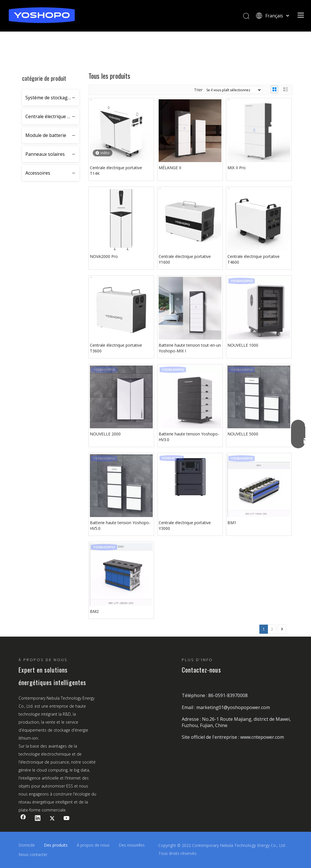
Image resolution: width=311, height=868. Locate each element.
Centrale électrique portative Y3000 (185, 525)
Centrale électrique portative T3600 (116, 348)
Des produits (56, 845)
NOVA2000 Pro (104, 256)
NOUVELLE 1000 (243, 345)
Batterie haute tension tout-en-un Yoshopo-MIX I (190, 348)
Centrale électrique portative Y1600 (185, 259)
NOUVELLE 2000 (105, 434)
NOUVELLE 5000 (243, 434)
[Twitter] (52, 819)
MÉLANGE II (170, 168)
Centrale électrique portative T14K (116, 170)
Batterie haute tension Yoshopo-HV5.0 (120, 525)
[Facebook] (23, 819)
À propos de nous (93, 845)
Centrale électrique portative (52, 116)
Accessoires (38, 173)
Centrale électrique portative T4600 (254, 259)
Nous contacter (33, 854)
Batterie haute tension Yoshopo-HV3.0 (189, 437)
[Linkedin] (38, 819)
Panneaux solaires (45, 154)
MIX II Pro (237, 168)
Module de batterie (46, 135)
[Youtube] (67, 819)
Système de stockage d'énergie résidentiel (52, 98)
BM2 (94, 611)
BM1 (232, 523)
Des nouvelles (132, 845)
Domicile (27, 845)
